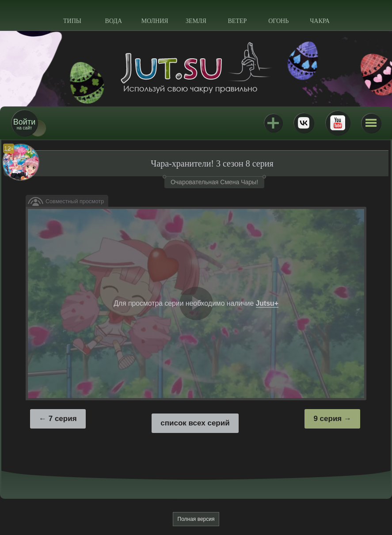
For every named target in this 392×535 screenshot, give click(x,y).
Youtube (338, 123)
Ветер (237, 21)
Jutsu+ (273, 123)
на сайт (24, 124)
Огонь (278, 21)
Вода (114, 21)
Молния (155, 21)
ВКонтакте (304, 123)
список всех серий (195, 423)
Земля (196, 21)
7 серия (63, 419)
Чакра (320, 21)
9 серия (327, 419)
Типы (72, 21)
